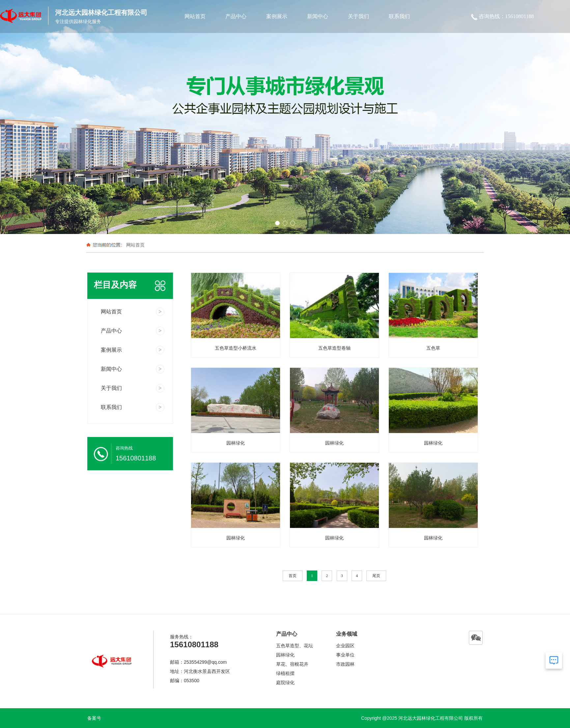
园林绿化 (236, 443)
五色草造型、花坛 (295, 646)
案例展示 (277, 16)
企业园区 (345, 646)
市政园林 (345, 664)
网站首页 (195, 16)
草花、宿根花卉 (292, 664)
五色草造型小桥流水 (236, 348)
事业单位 (345, 655)
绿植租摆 (285, 673)
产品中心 (236, 16)
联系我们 (399, 16)
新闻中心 (318, 16)
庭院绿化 (285, 683)
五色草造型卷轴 (334, 348)
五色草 (433, 348)
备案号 (94, 718)
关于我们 (358, 16)
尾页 (376, 576)
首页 (293, 576)
